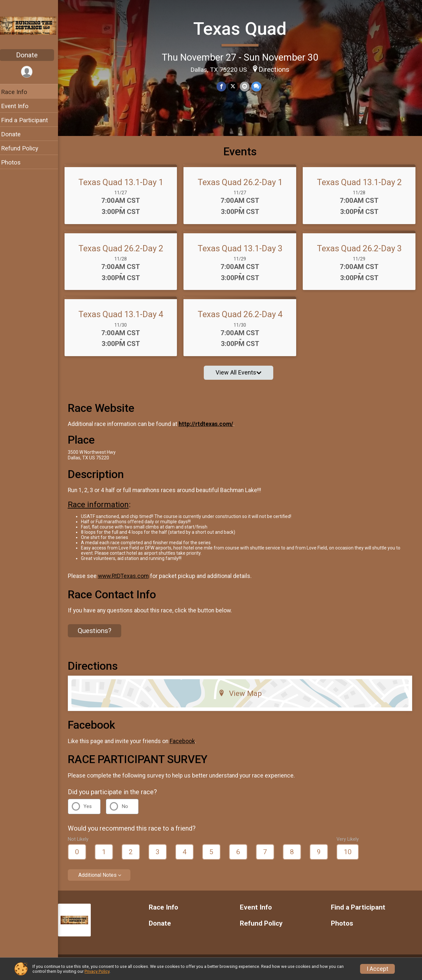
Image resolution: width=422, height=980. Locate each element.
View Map (242, 699)
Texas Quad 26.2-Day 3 (360, 253)
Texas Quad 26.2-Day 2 (124, 253)
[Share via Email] (247, 86)
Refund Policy (24, 148)
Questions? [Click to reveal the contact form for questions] (99, 636)
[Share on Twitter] (235, 86)
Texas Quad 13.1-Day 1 (124, 187)
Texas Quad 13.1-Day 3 (242, 253)
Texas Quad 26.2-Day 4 (242, 319)
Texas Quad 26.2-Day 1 (242, 187)
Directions (276, 69)
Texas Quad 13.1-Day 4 (124, 319)
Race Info (18, 92)
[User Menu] (31, 72)
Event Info (19, 106)
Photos (15, 162)
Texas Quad (242, 28)
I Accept (377, 969)
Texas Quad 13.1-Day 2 (360, 187)
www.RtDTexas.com (128, 581)
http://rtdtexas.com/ (210, 429)
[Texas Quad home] (31, 25)
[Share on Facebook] (224, 86)
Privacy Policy (97, 971)
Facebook (187, 746)
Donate (31, 55)
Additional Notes (102, 880)
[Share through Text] (258, 86)
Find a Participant (29, 120)
